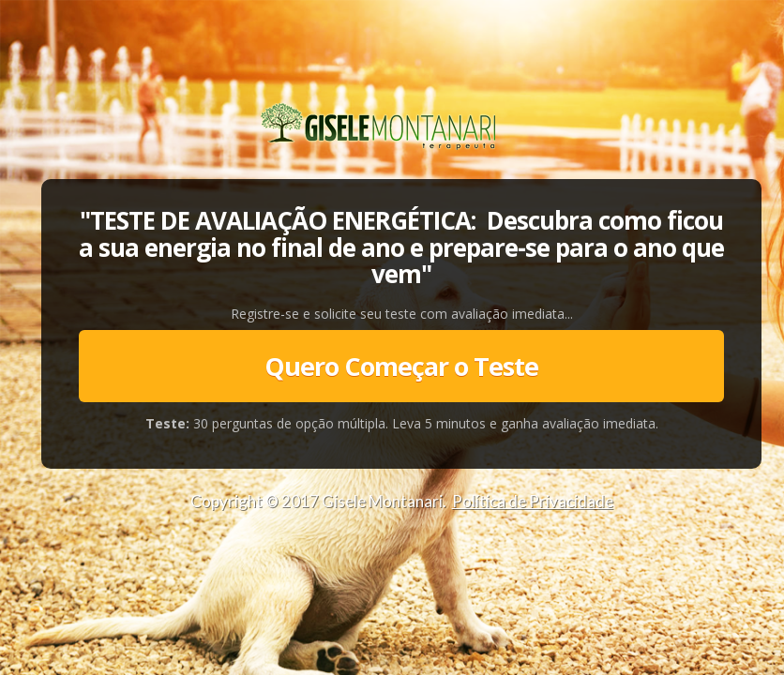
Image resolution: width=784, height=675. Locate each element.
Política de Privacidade (533, 501)
